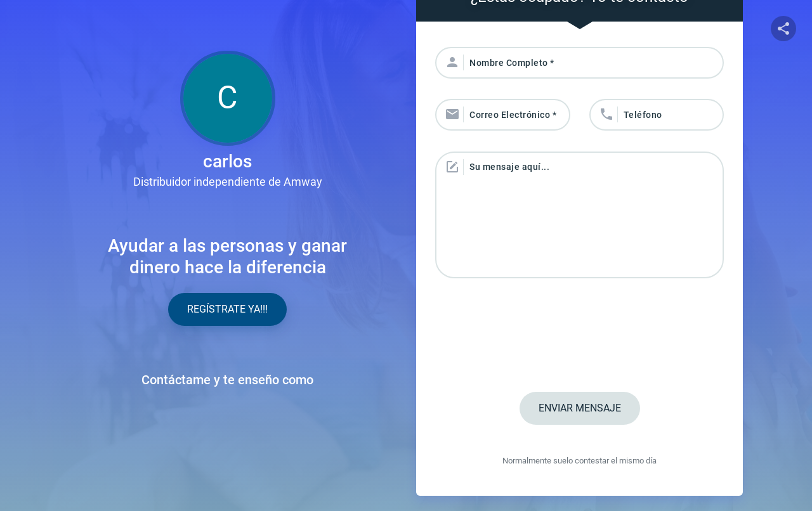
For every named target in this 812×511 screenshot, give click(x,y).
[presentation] (580, 337)
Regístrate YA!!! (227, 309)
